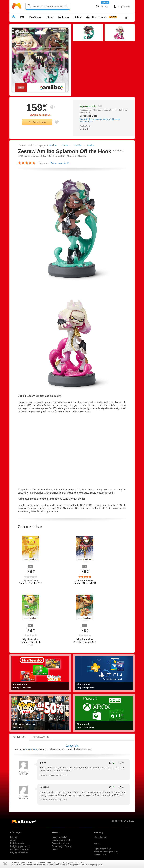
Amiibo (53, 145)
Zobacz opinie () (60, 163)
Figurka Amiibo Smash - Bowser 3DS (85, 641)
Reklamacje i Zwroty (62, 846)
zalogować (32, 749)
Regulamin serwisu (19, 852)
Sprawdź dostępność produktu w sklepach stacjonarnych (100, 120)
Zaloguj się (72, 746)
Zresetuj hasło (100, 854)
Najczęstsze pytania (61, 840)
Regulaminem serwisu (75, 863)
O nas (13, 840)
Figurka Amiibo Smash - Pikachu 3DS (31, 582)
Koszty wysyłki (59, 837)
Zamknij (5, 864)
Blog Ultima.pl (100, 837)
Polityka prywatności (20, 846)
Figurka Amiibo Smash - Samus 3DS (85, 582)
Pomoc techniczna (61, 843)
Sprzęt (42, 145)
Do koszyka (37, 122)
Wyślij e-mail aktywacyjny (106, 851)
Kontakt (14, 837)
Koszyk (102, 6)
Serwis (55, 849)
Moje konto (121, 6)
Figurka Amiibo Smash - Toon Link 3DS (31, 642)
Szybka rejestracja (102, 848)
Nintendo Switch (26, 145)
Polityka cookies (18, 843)
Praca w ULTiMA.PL (20, 849)
